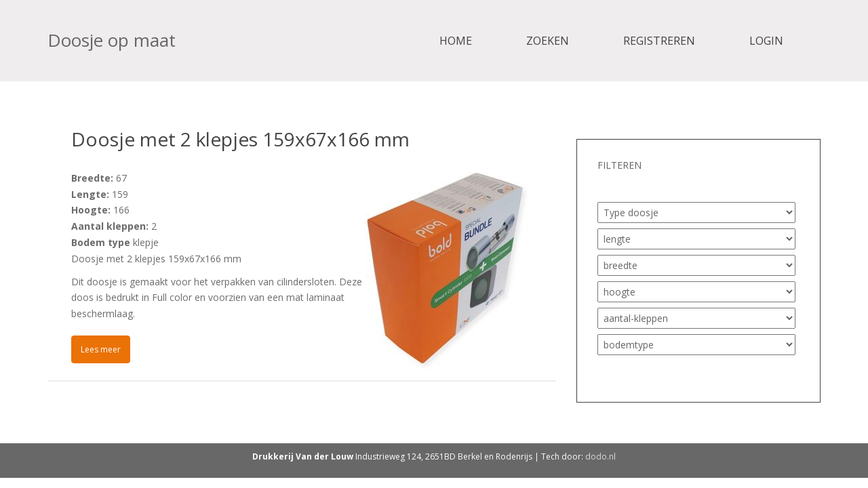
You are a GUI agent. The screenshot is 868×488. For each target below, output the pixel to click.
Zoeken (548, 41)
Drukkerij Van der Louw (303, 456)
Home (456, 41)
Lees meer (101, 349)
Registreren (659, 41)
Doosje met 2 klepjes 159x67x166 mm (240, 139)
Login (766, 41)
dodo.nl (600, 456)
